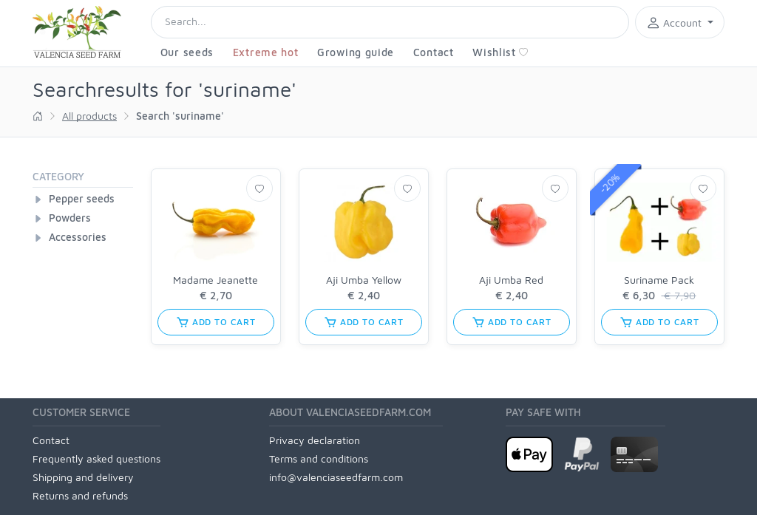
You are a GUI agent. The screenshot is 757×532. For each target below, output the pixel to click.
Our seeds (187, 52)
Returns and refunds (80, 495)
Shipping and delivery (83, 477)
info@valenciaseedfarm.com (336, 477)
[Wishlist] (259, 188)
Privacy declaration (315, 440)
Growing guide (356, 52)
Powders (70, 218)
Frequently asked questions (96, 458)
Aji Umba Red (511, 280)
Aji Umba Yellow (364, 280)
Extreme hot (266, 52)
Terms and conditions (319, 458)
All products (89, 116)
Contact (434, 52)
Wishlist (500, 52)
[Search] (390, 22)
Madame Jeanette (215, 280)
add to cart (216, 322)
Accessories (78, 237)
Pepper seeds (82, 198)
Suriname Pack (659, 280)
